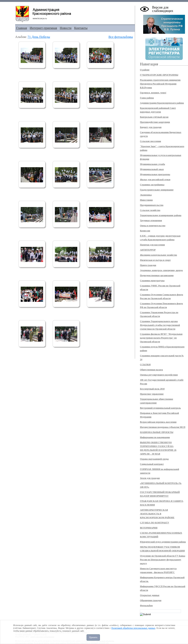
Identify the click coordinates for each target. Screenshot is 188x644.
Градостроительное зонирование (157, 190)
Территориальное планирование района (161, 215)
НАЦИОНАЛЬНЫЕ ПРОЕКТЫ (157, 432)
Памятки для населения (152, 245)
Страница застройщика (152, 185)
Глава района (147, 98)
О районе (145, 70)
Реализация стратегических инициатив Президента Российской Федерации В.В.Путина (160, 84)
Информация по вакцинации (155, 437)
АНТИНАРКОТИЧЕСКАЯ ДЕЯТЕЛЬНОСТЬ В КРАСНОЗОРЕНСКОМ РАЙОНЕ (157, 514)
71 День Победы (39, 37)
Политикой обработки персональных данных (133, 628)
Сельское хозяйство (150, 210)
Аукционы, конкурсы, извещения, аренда (161, 270)
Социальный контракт (152, 464)
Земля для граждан (150, 478)
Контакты (81, 28)
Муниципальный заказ (152, 169)
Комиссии (145, 231)
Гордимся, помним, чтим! (153, 93)
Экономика (146, 195)
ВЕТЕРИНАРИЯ (149, 528)
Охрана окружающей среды (154, 459)
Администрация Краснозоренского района (162, 103)
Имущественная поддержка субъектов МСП (163, 427)
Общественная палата (151, 370)
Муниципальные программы (155, 174)
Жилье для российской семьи (155, 180)
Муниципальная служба (152, 164)
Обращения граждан (151, 600)
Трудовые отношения (151, 220)
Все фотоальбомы (121, 37)
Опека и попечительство (153, 226)
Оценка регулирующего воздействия (159, 375)
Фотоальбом (146, 606)
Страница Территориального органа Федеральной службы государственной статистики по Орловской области (160, 325)
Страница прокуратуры (152, 281)
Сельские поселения (150, 141)
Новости (66, 28)
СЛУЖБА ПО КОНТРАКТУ (155, 523)
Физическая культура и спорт (155, 260)
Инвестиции (146, 200)
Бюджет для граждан (151, 127)
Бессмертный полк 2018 (152, 389)
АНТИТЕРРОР (148, 250)
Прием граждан (148, 265)
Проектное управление (152, 394)
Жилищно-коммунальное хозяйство (158, 255)
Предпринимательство (152, 205)
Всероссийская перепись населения (158, 422)
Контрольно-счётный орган (154, 117)
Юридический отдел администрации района (163, 542)
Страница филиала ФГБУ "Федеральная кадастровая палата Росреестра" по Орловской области (161, 338)
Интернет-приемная (43, 28)
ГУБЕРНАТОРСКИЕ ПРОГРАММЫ (159, 75)
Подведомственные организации (157, 275)
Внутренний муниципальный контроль (160, 408)
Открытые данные (150, 595)
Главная (22, 28)
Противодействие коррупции (155, 122)
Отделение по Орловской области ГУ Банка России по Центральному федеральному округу (163, 560)
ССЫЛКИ (145, 365)
